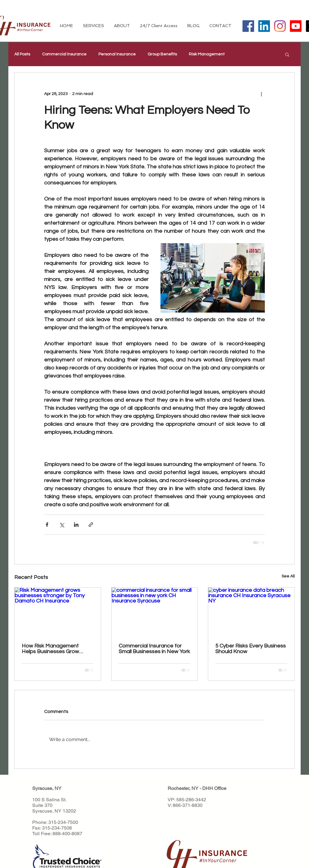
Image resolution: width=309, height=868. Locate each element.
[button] (287, 54)
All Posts (22, 54)
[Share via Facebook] (47, 525)
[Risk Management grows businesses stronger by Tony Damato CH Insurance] (58, 612)
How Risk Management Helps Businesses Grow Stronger (50, 649)
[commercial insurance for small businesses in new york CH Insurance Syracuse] (155, 612)
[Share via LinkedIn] (76, 525)
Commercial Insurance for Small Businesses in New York (154, 649)
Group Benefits (162, 54)
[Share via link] (91, 525)
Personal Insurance (117, 54)
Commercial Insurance (64, 54)
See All (288, 576)
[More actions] (261, 94)
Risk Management (207, 54)
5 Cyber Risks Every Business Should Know (251, 649)
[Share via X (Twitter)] (62, 525)
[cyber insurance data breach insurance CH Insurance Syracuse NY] (251, 612)
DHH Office (214, 788)
